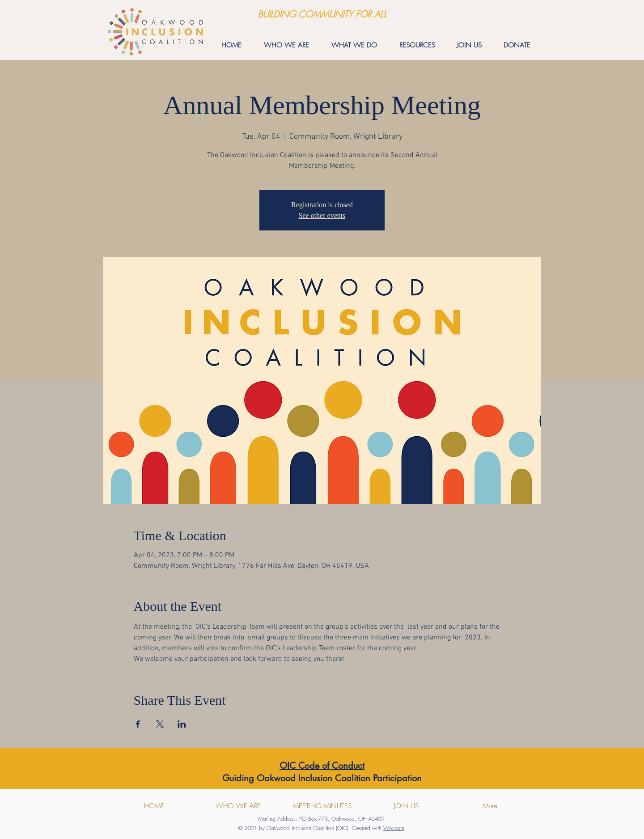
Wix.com (394, 828)
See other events (322, 215)
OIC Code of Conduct (322, 766)
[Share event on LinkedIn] (182, 724)
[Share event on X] (160, 724)
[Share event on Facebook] (138, 724)
